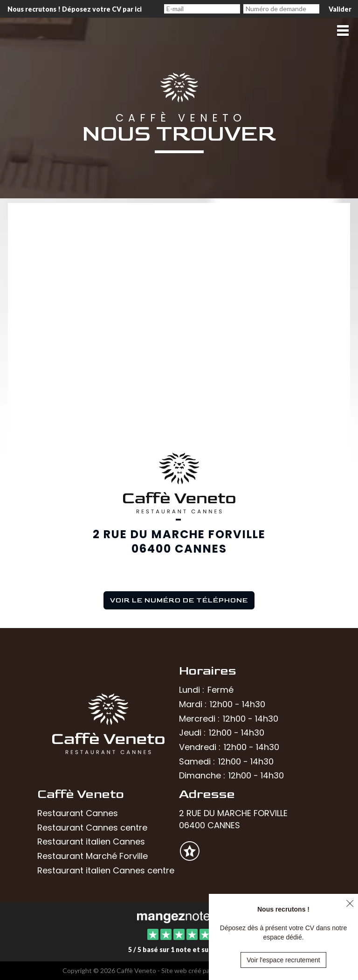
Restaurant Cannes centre (92, 828)
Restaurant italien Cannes (91, 841)
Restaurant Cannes (78, 813)
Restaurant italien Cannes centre (106, 870)
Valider (340, 9)
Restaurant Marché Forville (93, 856)
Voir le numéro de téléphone (179, 600)
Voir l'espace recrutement (283, 960)
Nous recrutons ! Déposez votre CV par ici (75, 9)
